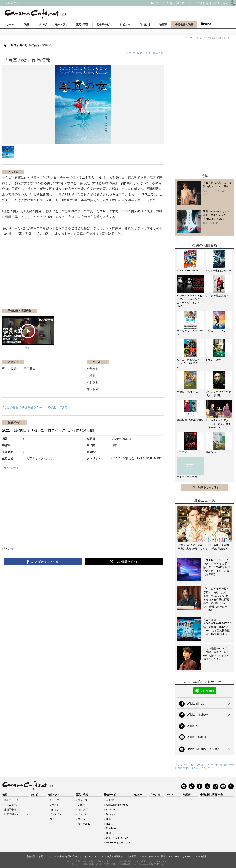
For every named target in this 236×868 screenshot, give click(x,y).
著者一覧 (31, 856)
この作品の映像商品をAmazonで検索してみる (37, 407)
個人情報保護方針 (116, 856)
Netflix (109, 824)
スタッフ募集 (200, 856)
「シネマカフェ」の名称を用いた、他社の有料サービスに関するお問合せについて (204, 766)
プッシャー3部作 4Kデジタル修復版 (218, 393)
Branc (206, 24)
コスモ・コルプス (187, 477)
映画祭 (163, 24)
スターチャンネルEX (117, 838)
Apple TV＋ (112, 810)
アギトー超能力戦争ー (218, 271)
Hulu (108, 819)
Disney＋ (111, 814)
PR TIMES (174, 856)
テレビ (43, 24)
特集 (221, 795)
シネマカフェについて (93, 856)
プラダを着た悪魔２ (217, 296)
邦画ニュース (11, 800)
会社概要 (132, 856)
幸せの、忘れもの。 (188, 392)
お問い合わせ (45, 856)
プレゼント (145, 24)
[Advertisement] (50, 277)
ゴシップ (54, 810)
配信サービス (104, 24)
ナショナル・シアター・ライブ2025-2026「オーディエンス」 (218, 424)
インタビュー (57, 814)
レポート (54, 805)
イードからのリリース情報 (153, 856)
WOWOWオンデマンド (118, 843)
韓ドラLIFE (84, 824)
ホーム (10, 24)
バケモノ (182, 452)
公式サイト (14, 468)
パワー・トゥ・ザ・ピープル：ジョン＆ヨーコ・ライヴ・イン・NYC (190, 301)
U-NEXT (110, 833)
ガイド (170, 795)
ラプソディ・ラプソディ (190, 333)
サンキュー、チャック (218, 331)
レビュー (125, 24)
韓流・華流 (82, 24)
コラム (53, 819)
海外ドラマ (61, 24)
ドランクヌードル (216, 360)
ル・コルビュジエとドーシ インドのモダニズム (190, 363)
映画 (27, 24)
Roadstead (112, 828)
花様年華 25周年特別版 (190, 420)
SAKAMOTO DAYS (188, 271)
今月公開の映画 (184, 24)
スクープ (54, 800)
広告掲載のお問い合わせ (67, 856)
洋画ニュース (11, 805)
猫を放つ (211, 452)
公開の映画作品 (145, 53)
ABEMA (110, 800)
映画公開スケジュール (16, 814)
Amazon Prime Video (117, 805)
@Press (186, 856)
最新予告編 (10, 810)
